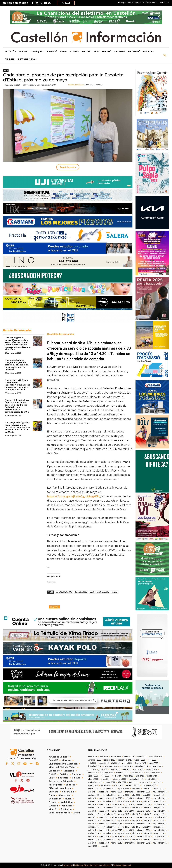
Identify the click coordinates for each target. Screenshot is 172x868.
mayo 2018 (159, 808)
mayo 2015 (159, 827)
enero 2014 (130, 837)
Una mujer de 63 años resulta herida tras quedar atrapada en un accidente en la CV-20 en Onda (18, 427)
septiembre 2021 (109, 789)
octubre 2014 (93, 833)
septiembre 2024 (141, 766)
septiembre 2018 (109, 808)
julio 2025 (152, 760)
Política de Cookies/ (103, 865)
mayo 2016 (159, 821)
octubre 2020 (93, 795)
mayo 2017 (159, 814)
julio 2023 (105, 776)
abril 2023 (140, 776)
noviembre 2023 (122, 773)
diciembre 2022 (120, 779)
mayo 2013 (159, 840)
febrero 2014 (117, 837)
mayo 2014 (159, 833)
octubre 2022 (151, 779)
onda (92, 592)
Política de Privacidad (84, 865)
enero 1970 (92, 846)
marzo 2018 (104, 811)
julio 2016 (136, 821)
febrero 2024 (151, 770)
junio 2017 (147, 814)
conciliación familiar (64, 592)
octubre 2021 (93, 789)
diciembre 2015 (144, 824)
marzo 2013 (104, 843)
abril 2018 (92, 811)
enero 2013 (130, 843)
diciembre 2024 (94, 766)
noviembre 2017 (160, 811)
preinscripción (103, 592)
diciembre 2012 (144, 843)
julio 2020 (136, 795)
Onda (6, 70)
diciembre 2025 (156, 757)
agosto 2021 (124, 789)
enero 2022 (119, 785)
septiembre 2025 (125, 760)
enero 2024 (92, 773)
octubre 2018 (93, 808)
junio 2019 (147, 801)
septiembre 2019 (109, 801)
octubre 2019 (93, 801)
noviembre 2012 (160, 843)
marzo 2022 (93, 785)
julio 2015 (136, 827)
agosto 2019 (124, 801)
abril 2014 (92, 837)
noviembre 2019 (160, 798)
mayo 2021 (159, 789)
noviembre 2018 (160, 805)
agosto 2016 (124, 821)
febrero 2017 (117, 817)
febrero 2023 (93, 779)
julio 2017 (136, 814)
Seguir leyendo (68, 167)
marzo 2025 (127, 763)
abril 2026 (104, 757)
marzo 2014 (104, 837)
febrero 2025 (141, 763)
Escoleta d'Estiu (81, 592)
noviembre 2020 (160, 792)
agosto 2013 (124, 840)
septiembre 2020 (109, 795)
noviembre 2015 (160, 824)
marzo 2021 (104, 792)
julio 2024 (92, 770)
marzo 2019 (104, 805)
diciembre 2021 (133, 785)
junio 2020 (147, 795)
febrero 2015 (117, 830)
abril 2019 (92, 805)
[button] (165, 55)
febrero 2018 (117, 811)
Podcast (66, 3)
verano (115, 592)
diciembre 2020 (144, 792)
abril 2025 (115, 763)
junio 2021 (147, 789)
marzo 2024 (138, 770)
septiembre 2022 (95, 782)
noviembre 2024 (110, 766)
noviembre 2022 (136, 779)
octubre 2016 (93, 821)
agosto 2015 (124, 827)
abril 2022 (157, 782)
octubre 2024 (125, 766)
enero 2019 (130, 805)
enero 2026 (142, 757)
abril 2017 (92, 817)
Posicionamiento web (122, 865)
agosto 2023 (93, 776)
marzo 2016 (104, 824)
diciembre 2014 (144, 830)
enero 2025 (153, 763)
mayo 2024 (115, 770)
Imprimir (54, 607)
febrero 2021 (117, 792)
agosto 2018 (124, 808)
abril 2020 (92, 798)
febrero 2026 (129, 757)
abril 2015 (92, 830)
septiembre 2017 (109, 814)
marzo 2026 (116, 757)
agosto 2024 (156, 766)
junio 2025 (92, 763)
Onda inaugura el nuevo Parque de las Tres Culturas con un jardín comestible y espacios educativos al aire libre (18, 344)
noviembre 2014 (160, 830)
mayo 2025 (104, 763)
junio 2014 (147, 833)
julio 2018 (136, 808)
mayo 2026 (92, 757)
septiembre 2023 (153, 773)
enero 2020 (130, 798)
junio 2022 (133, 782)
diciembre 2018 (144, 805)
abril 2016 (92, 824)
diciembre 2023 (106, 773)
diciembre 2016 (144, 817)
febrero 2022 (106, 785)
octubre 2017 (93, 814)
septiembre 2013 (109, 840)
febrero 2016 (117, 824)
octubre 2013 (93, 840)
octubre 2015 (93, 827)
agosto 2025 (140, 760)
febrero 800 (105, 846)
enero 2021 (130, 792)
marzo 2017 (104, 817)
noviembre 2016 (160, 817)
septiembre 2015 (109, 827)
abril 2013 (92, 843)
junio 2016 (147, 821)
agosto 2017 (124, 814)
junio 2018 (147, 808)
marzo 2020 (104, 798)
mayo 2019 (159, 801)
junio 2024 (103, 770)
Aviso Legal (68, 865)
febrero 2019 (117, 805)
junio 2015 (147, 827)
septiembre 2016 (109, 821)
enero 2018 (130, 811)
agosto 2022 (110, 782)
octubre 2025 (109, 760)
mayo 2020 (159, 795)
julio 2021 (136, 789)
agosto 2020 (124, 795)
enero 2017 (130, 817)
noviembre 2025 (94, 760)
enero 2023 (106, 779)
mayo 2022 (145, 782)
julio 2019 (136, 801)
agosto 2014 (124, 833)
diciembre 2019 (144, 798)
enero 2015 (130, 830)
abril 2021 (92, 792)
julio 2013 (136, 840)
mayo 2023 (128, 776)
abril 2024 (126, 770)
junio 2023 (116, 776)
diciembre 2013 (144, 837)
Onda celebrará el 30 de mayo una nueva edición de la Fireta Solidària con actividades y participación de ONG (17, 406)
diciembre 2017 (144, 811)
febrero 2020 (117, 798)
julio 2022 (122, 782)
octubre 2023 (138, 773)
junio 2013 (147, 840)
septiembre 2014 (109, 833)
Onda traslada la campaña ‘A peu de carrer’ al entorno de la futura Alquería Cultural (17, 365)
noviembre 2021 (149, 785)
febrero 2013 (117, 843)
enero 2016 (130, 824)
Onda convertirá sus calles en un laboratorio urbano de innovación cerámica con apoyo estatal (17, 385)
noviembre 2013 (160, 837)
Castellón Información (61, 334)
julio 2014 (136, 833)
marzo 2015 (104, 830)
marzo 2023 (152, 776)
